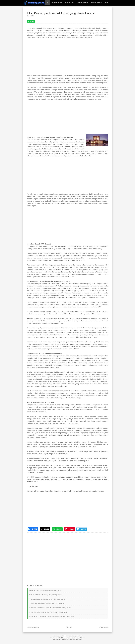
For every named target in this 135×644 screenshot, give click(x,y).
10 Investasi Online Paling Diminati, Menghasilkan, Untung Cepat (50, 608)
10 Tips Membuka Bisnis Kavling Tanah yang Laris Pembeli (48, 612)
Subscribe (77, 638)
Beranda (69, 627)
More (106, 3)
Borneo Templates (68, 640)
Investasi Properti (96, 3)
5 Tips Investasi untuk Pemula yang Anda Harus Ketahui (47, 599)
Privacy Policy (58, 638)
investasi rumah (89, 28)
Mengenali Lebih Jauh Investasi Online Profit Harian (45, 590)
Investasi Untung (66, 636)
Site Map (83, 638)
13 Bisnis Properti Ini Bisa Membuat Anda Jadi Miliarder (47, 603)
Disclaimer (65, 638)
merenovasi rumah (65, 468)
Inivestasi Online (56, 3)
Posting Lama (104, 627)
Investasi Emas (69, 3)
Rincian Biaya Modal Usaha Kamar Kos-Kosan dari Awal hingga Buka (51, 617)
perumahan (53, 154)
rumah (68, 78)
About (52, 638)
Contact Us (71, 638)
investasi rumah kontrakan (68, 423)
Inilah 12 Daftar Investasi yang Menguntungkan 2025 (46, 595)
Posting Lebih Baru (33, 627)
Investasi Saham (82, 3)
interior (82, 468)
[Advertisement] (68, 58)
